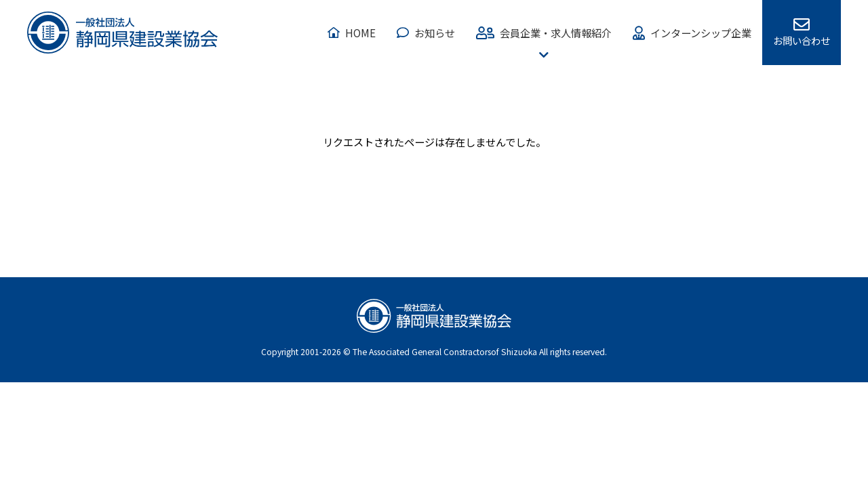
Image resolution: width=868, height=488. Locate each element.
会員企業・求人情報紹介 (556, 33)
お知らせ (435, 33)
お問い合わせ (802, 40)
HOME (360, 33)
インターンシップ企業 (701, 33)
